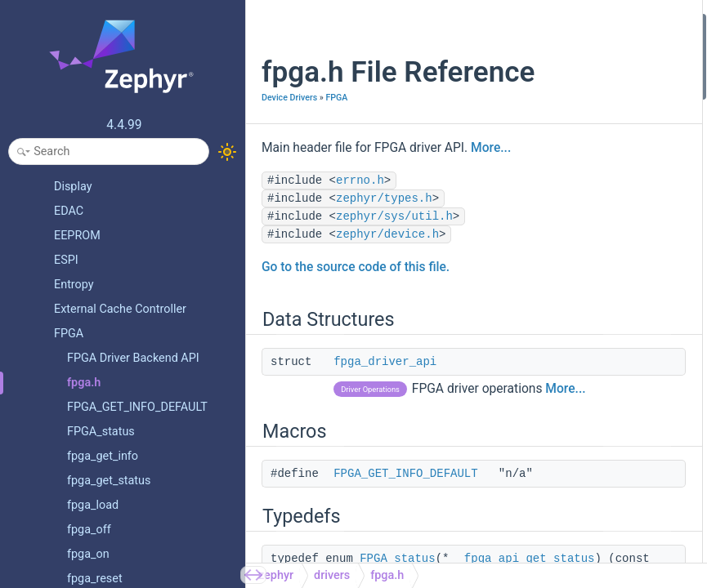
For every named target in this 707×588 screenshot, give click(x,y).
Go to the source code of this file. (356, 323)
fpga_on (542, 396)
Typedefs (532, 111)
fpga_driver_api (385, 418)
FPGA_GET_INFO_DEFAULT (405, 548)
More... (282, 204)
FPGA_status (554, 286)
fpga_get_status (562, 330)
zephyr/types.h (384, 255)
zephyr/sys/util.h (394, 273)
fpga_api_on (552, 198)
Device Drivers (289, 132)
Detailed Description (559, 461)
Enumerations (543, 264)
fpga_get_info (555, 417)
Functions (533, 307)
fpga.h (387, 575)
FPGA (336, 132)
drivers (332, 575)
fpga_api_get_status (571, 133)
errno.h (360, 237)
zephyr (276, 575)
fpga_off (543, 439)
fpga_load (546, 374)
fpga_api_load (556, 155)
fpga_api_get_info (566, 242)
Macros (528, 67)
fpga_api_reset (558, 177)
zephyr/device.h (387, 291)
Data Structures (547, 23)
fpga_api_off (553, 220)
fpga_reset (548, 352)
